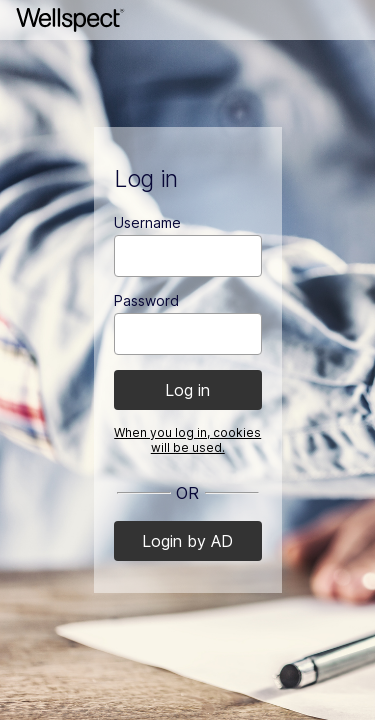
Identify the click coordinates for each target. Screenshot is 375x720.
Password (146, 300)
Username (147, 222)
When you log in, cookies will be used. (187, 440)
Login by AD (187, 541)
